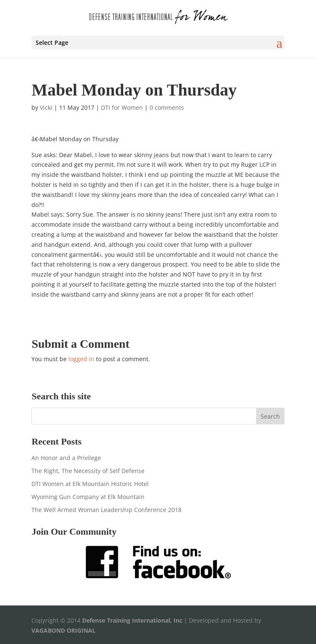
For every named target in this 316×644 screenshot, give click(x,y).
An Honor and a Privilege (66, 458)
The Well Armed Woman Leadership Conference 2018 (106, 510)
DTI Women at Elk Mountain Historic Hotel (90, 484)
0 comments (167, 107)
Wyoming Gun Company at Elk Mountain (88, 497)
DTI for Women (122, 107)
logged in (81, 359)
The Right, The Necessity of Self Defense (88, 471)
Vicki (46, 107)
